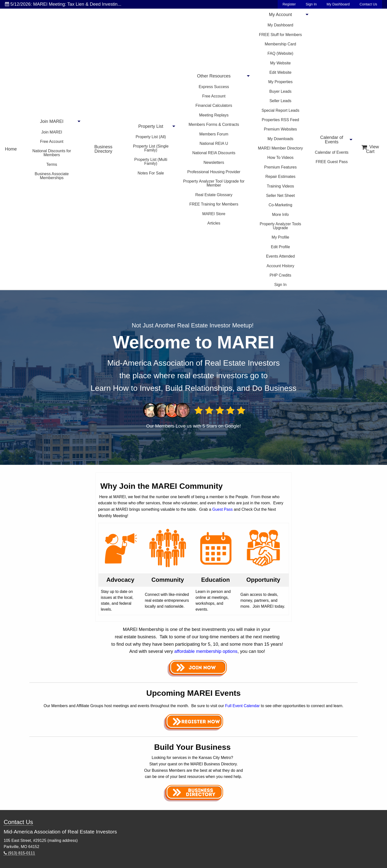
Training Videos (280, 186)
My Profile (281, 237)
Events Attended (281, 256)
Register (289, 4)
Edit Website (280, 72)
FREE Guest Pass (332, 162)
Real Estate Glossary (214, 195)
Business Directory (103, 149)
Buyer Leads (280, 91)
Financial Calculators (214, 105)
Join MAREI (52, 121)
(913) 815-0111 (19, 853)
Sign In (311, 4)
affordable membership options (206, 651)
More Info (280, 215)
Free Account (52, 142)
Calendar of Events (332, 140)
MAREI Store (214, 214)
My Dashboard (338, 4)
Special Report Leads (281, 110)
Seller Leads (281, 101)
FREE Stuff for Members (280, 35)
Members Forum (214, 134)
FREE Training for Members (214, 204)
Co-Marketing (280, 205)
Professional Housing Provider (214, 172)
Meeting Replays (214, 115)
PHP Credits (280, 275)
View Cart (370, 149)
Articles (214, 223)
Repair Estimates (280, 177)
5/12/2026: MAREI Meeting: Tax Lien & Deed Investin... (63, 4)
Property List (151, 126)
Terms (52, 164)
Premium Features (280, 167)
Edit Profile (280, 247)
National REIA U (214, 143)
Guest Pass (223, 509)
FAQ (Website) (281, 53)
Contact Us (368, 4)
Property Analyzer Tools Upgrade (280, 226)
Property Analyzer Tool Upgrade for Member (214, 183)
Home (11, 149)
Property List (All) (151, 137)
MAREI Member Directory (280, 148)
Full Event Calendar (242, 706)
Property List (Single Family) (151, 148)
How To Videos (280, 158)
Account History (280, 266)
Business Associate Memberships (52, 176)
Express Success (214, 87)
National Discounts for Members (52, 153)
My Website (281, 63)
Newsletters (214, 162)
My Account (281, 15)
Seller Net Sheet (281, 196)
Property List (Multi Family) (151, 161)
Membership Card (281, 44)
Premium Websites (280, 129)
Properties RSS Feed (281, 120)
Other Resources (214, 76)
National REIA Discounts (214, 153)
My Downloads (281, 139)
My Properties (281, 82)
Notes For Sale (151, 173)
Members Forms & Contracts (214, 124)
